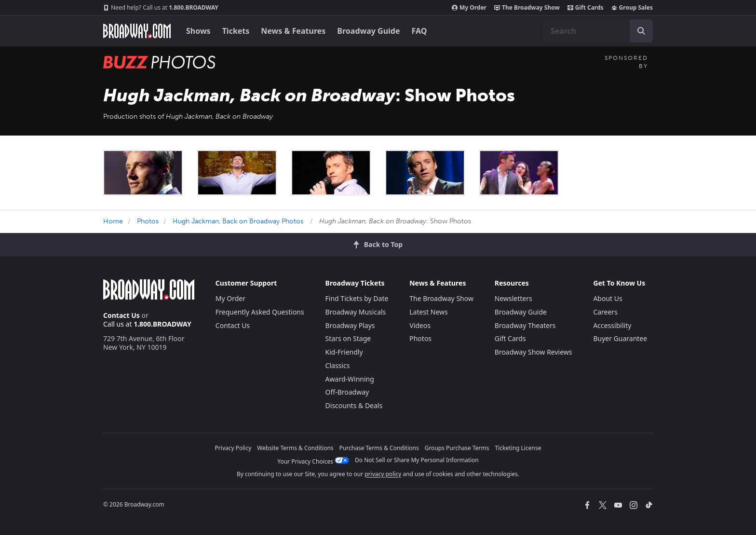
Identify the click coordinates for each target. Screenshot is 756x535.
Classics (338, 365)
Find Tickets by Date (357, 298)
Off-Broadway (347, 392)
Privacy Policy (233, 448)
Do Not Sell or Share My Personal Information (417, 460)
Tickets (236, 31)
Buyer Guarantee (620, 338)
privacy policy (383, 474)
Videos (420, 325)
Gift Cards (586, 8)
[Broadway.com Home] (137, 31)
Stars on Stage (348, 338)
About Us (607, 298)
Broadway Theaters (525, 325)
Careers (605, 312)
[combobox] (598, 31)
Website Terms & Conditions (295, 448)
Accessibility (612, 325)
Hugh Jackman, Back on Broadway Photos (238, 221)
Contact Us (121, 315)
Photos (148, 221)
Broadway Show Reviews (533, 352)
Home (113, 221)
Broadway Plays (350, 325)
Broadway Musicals (356, 312)
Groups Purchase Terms (457, 448)
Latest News (429, 312)
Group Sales (632, 8)
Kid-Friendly (344, 352)
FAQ (419, 31)
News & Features (293, 31)
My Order (469, 8)
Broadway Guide (368, 31)
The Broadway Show (527, 8)
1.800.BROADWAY (161, 8)
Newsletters (513, 298)
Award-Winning (350, 379)
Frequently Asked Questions (260, 312)
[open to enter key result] (641, 31)
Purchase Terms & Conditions (379, 448)
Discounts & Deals (354, 405)
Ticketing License (518, 448)
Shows (198, 31)
